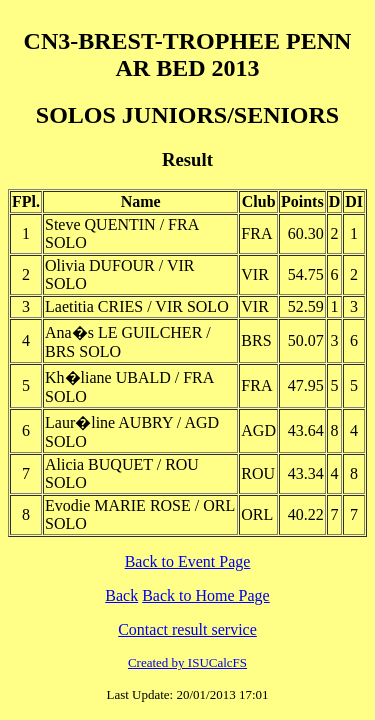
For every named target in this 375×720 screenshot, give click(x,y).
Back (121, 595)
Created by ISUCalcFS (187, 662)
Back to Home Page (206, 595)
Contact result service (187, 629)
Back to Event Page (188, 561)
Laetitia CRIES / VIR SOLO (137, 306)
